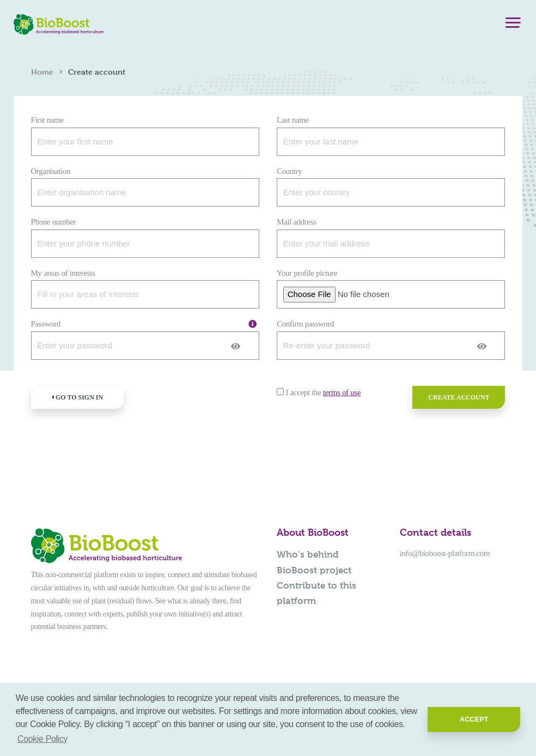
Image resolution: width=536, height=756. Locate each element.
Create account (459, 397)
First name (47, 120)
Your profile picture (307, 273)
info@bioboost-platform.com (445, 553)
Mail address (297, 222)
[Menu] (513, 25)
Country (289, 171)
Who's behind (308, 554)
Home (42, 72)
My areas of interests (63, 273)
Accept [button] (474, 719)
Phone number (54, 222)
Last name (293, 120)
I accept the (323, 392)
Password (46, 324)
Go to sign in (77, 397)
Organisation (51, 171)
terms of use (342, 392)
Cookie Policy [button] (42, 739)
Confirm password (305, 324)
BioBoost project (314, 570)
